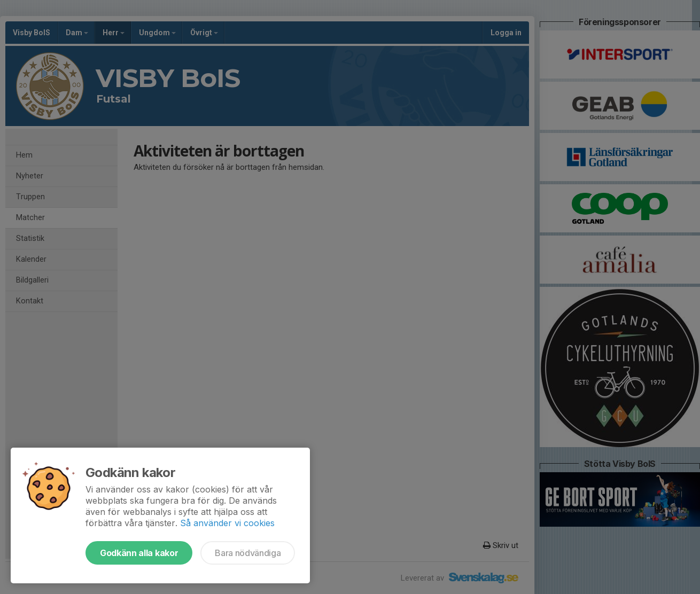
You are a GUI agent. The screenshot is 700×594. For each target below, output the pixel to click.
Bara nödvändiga (248, 553)
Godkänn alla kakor (139, 553)
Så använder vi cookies (227, 523)
